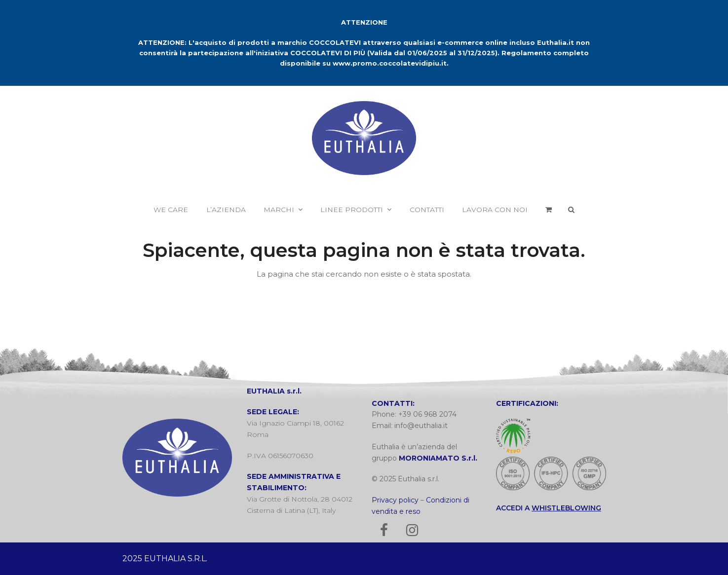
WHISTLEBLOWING (566, 508)
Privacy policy (395, 500)
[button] (549, 210)
